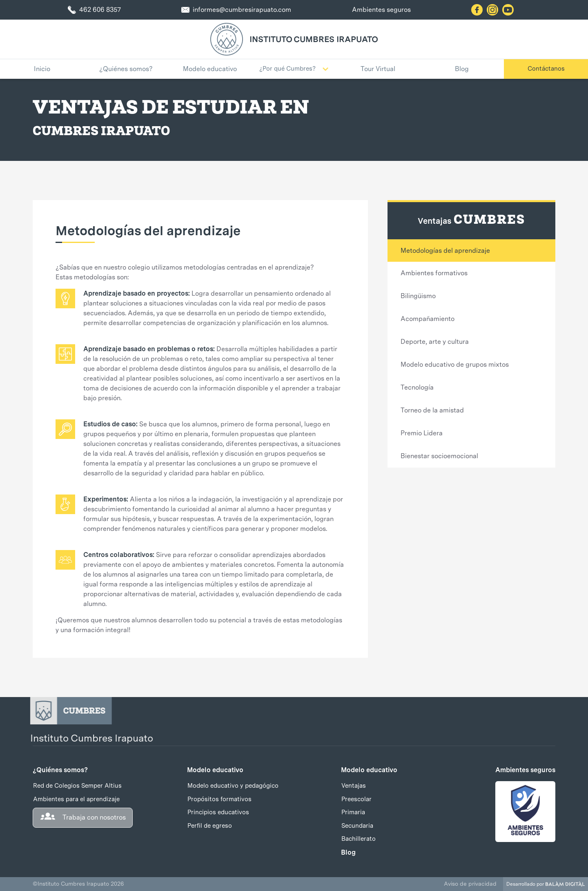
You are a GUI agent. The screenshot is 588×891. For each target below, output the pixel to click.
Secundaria (357, 826)
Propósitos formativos (219, 799)
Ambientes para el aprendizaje (76, 799)
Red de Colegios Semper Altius (77, 786)
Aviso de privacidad (470, 884)
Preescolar (356, 799)
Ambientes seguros (381, 10)
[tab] (471, 251)
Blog (348, 852)
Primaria (353, 812)
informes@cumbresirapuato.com (242, 10)
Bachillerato (359, 839)
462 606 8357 (100, 10)
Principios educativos (218, 812)
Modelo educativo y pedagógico (233, 786)
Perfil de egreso (210, 826)
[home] (227, 39)
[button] (294, 69)
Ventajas (354, 786)
